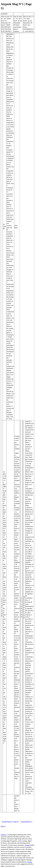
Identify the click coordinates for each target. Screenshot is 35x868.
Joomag (3, 835)
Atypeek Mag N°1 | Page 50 (10, 822)
